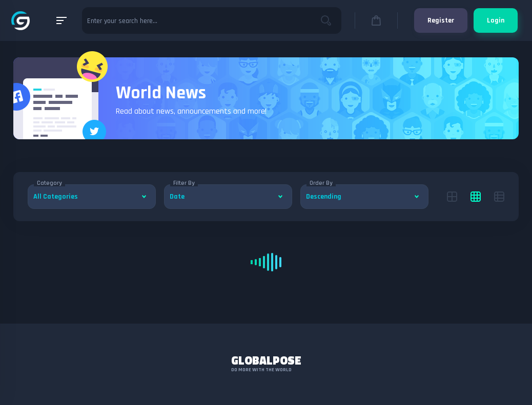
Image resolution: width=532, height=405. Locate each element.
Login (496, 20)
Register (441, 20)
